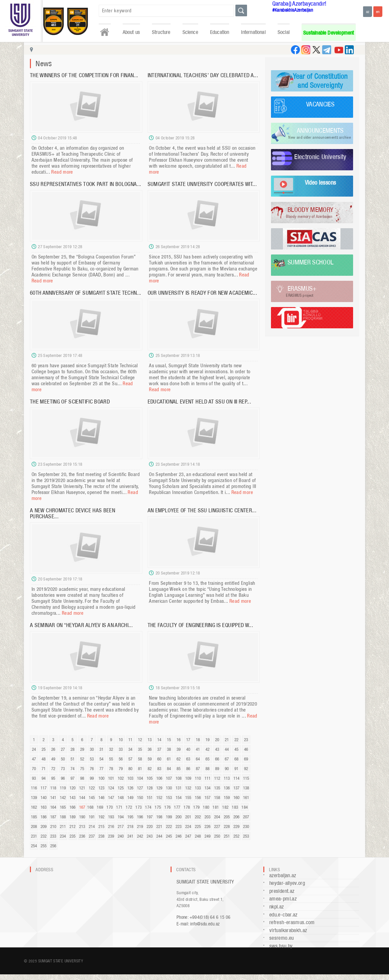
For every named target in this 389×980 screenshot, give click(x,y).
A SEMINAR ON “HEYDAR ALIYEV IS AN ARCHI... (81, 625)
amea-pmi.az (283, 899)
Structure (161, 32)
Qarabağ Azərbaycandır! (300, 3)
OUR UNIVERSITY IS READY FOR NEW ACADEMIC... (202, 293)
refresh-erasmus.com (292, 922)
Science (190, 32)
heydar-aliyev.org (287, 883)
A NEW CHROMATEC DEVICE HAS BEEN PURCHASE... (72, 513)
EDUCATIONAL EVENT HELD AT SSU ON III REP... (199, 402)
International (253, 32)
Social (284, 32)
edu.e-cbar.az (283, 915)
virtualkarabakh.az (288, 930)
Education (220, 32)
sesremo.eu (282, 938)
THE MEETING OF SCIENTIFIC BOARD (70, 402)
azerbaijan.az (283, 875)
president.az (282, 891)
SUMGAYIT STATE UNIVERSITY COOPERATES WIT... (202, 184)
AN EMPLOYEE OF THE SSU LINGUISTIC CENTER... (202, 510)
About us (131, 32)
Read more (62, 172)
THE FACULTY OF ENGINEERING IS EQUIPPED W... (200, 625)
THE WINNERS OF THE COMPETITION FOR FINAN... (84, 75)
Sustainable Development (328, 33)
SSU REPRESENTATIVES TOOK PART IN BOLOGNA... (85, 184)
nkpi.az (277, 907)
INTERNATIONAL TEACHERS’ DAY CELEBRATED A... (203, 75)
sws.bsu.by (281, 946)
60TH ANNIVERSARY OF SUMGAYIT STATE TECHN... (85, 293)
